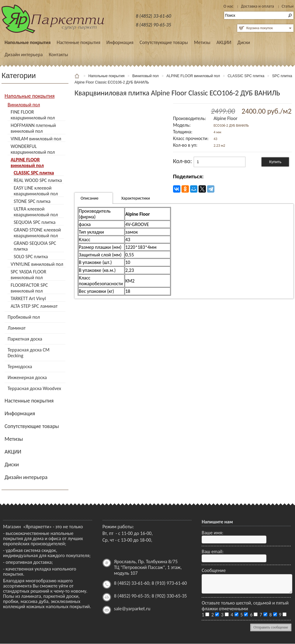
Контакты (58, 55)
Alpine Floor (225, 118)
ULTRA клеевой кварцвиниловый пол (36, 212)
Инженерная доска (27, 377)
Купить (275, 162)
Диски (244, 42)
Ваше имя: (212, 533)
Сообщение (214, 570)
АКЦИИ (224, 42)
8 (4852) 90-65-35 (154, 25)
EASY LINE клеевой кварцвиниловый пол (36, 191)
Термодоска (20, 367)
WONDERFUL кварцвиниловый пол (33, 149)
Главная (78, 76)
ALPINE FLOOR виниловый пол (27, 163)
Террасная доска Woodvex (34, 388)
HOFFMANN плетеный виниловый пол (33, 128)
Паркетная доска (25, 339)
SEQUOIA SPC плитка (35, 222)
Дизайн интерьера (24, 55)
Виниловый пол (24, 105)
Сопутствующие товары (164, 42)
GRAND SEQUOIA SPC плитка (35, 246)
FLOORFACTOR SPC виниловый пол (29, 288)
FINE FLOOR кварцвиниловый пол (33, 115)
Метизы (202, 42)
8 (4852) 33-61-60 (154, 16)
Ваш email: (213, 552)
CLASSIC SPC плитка (34, 173)
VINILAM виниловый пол (36, 139)
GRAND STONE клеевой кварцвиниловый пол (37, 233)
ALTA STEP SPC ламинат (34, 306)
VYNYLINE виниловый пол (37, 264)
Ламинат (17, 328)
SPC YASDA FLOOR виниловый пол (28, 275)
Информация (120, 42)
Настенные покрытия (78, 42)
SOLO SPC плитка (31, 257)
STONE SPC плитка (32, 201)
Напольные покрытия (28, 42)
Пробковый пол (24, 317)
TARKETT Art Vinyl (28, 298)
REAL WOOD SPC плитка (38, 180)
